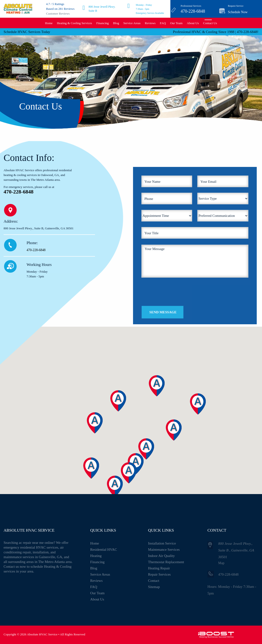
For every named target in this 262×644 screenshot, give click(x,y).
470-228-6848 (193, 11)
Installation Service (162, 543)
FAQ (163, 23)
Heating (96, 556)
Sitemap (154, 587)
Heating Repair (159, 568)
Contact (154, 581)
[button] (119, 492)
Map (221, 563)
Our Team (176, 23)
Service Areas (132, 23)
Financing (103, 23)
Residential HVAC (104, 550)
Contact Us (210, 23)
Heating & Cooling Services (75, 23)
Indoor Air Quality (162, 556)
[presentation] (183, 274)
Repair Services (159, 574)
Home (49, 23)
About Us (193, 23)
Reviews (150, 23)
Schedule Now (238, 12)
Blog (116, 23)
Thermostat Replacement (166, 562)
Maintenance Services (164, 550)
